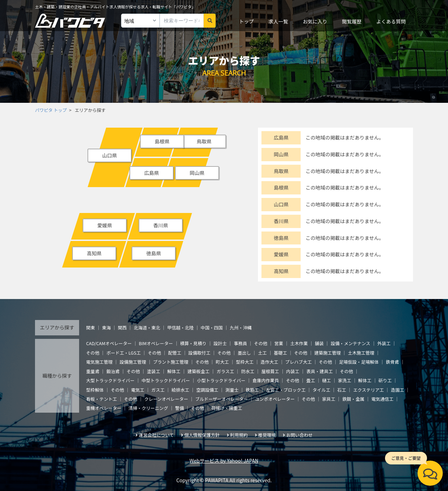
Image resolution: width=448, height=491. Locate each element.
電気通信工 (382, 399)
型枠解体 (95, 390)
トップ (246, 21)
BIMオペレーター (156, 343)
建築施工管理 (328, 353)
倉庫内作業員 (266, 380)
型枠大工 (245, 362)
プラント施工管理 (171, 362)
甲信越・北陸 (181, 328)
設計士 (220, 343)
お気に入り (315, 21)
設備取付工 (199, 353)
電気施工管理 (99, 362)
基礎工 (280, 353)
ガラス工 (225, 371)
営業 (279, 343)
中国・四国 (212, 328)
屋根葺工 (270, 371)
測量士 (232, 390)
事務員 (240, 343)
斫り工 (385, 380)
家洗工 (344, 380)
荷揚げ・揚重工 (227, 408)
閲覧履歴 (352, 21)
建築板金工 (199, 371)
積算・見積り (193, 343)
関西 (122, 328)
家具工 (329, 399)
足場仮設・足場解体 (359, 362)
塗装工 (154, 371)
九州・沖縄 (241, 328)
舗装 (319, 343)
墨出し (244, 353)
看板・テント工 (101, 399)
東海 (106, 328)
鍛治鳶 (113, 371)
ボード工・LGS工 (124, 353)
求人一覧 (278, 21)
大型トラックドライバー (110, 380)
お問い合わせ (300, 435)
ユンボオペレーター (275, 399)
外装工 (384, 343)
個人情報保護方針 (202, 435)
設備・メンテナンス (351, 343)
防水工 (248, 371)
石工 (342, 390)
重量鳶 (93, 371)
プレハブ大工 (299, 362)
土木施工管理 (361, 353)
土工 (262, 353)
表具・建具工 (320, 371)
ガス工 (158, 390)
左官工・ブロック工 (286, 390)
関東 (90, 328)
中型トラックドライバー (166, 380)
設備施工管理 (133, 362)
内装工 (293, 371)
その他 (261, 343)
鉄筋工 (252, 390)
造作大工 (269, 362)
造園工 (398, 390)
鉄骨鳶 (392, 362)
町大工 (222, 362)
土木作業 (299, 343)
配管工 (175, 353)
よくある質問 (391, 21)
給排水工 (180, 390)
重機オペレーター (104, 408)
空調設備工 (207, 390)
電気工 (138, 390)
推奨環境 (267, 435)
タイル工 (321, 390)
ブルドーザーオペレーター (222, 399)
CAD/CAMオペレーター (109, 343)
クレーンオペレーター (166, 399)
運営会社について (156, 435)
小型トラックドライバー (221, 380)
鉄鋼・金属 (353, 399)
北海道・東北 (147, 328)
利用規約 (239, 435)
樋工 (326, 380)
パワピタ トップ (51, 110)
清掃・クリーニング (148, 408)
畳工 (311, 380)
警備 (179, 408)
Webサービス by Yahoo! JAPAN (224, 461)
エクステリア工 (369, 390)
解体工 (174, 371)
